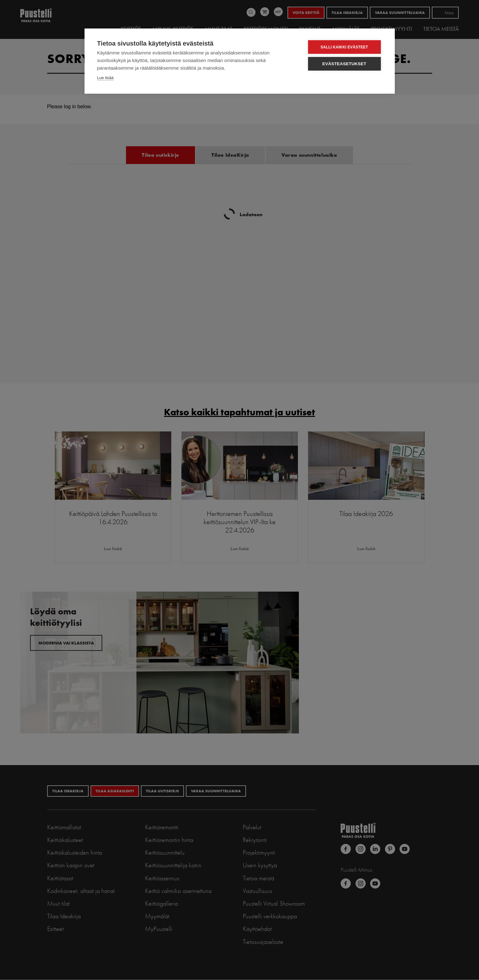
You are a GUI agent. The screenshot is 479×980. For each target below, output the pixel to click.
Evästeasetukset (344, 64)
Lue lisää (105, 78)
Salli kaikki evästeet (344, 47)
